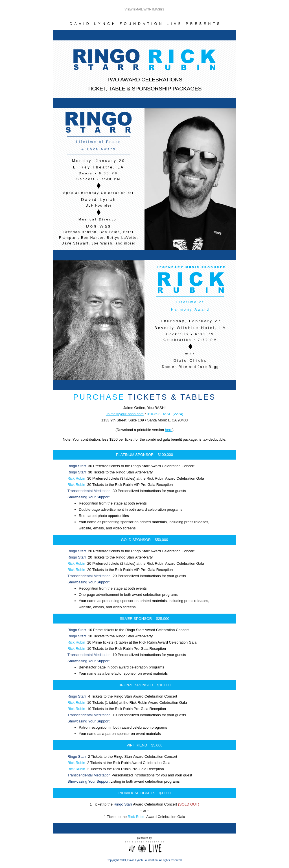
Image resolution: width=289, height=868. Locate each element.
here (169, 430)
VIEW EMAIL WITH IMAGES (145, 9)
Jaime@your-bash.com (125, 414)
